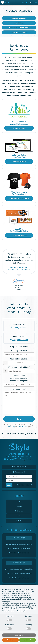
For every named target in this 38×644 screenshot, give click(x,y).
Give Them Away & (19, 193)
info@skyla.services (19, 340)
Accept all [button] (28, 640)
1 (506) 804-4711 (19, 328)
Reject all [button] (10, 640)
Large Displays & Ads (19, 32)
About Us (19, 506)
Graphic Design (19, 563)
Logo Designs (19, 23)
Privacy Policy (11, 427)
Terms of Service (23, 427)
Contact (19, 521)
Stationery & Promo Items (19, 28)
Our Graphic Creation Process (19, 578)
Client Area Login (19, 472)
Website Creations (19, 18)
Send (19, 419)
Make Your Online (19, 156)
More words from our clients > (19, 269)
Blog (19, 516)
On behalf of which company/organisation (19, 378)
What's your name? (19, 351)
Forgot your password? (24, 485)
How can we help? (19, 389)
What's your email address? (19, 367)
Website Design (19, 538)
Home (19, 501)
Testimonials (19, 511)
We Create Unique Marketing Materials (19, 574)
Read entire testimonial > (19, 267)
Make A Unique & (19, 123)
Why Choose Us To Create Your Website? (19, 544)
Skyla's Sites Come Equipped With (19, 548)
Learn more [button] (19, 635)
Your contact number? (19, 359)
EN (23, 3)
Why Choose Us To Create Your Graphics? (19, 569)
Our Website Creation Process (19, 553)
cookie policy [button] (6, 601)
